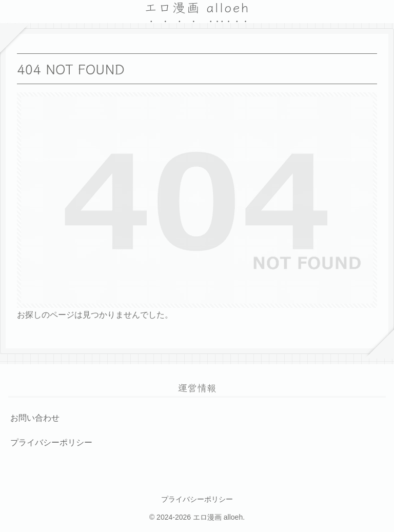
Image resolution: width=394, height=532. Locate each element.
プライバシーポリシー (51, 442)
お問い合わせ (35, 418)
